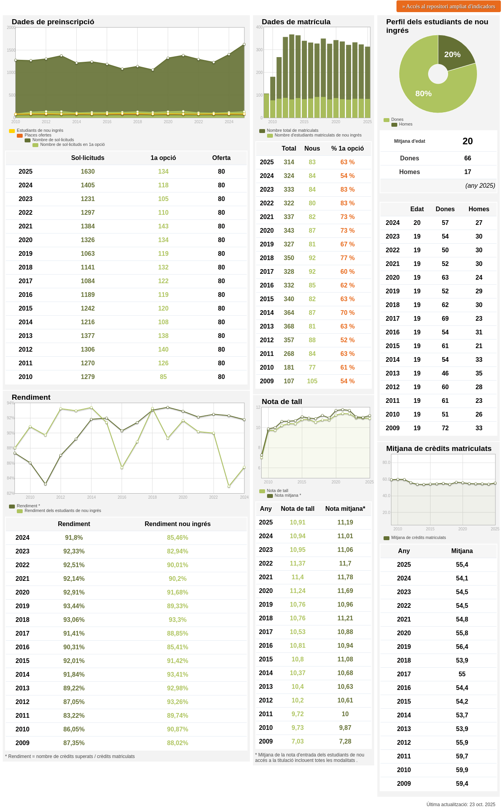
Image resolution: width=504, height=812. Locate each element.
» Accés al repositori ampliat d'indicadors (449, 6)
